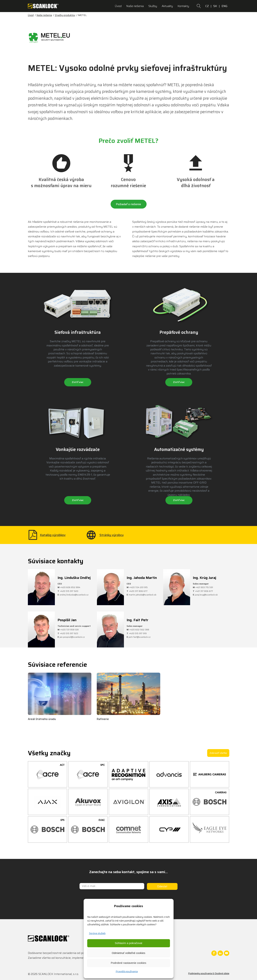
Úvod (118, 6)
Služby (153, 6)
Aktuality (167, 6)
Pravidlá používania (127, 971)
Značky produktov (65, 15)
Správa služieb (97, 933)
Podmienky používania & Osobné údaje (209, 973)
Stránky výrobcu (112, 535)
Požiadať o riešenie (128, 204)
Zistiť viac (78, 382)
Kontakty (183, 6)
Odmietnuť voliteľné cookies (129, 953)
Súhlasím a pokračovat (128, 943)
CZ (207, 6)
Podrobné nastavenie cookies (128, 963)
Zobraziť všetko (218, 753)
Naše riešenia (135, 6)
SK (215, 6)
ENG (225, 6)
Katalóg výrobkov (53, 535)
